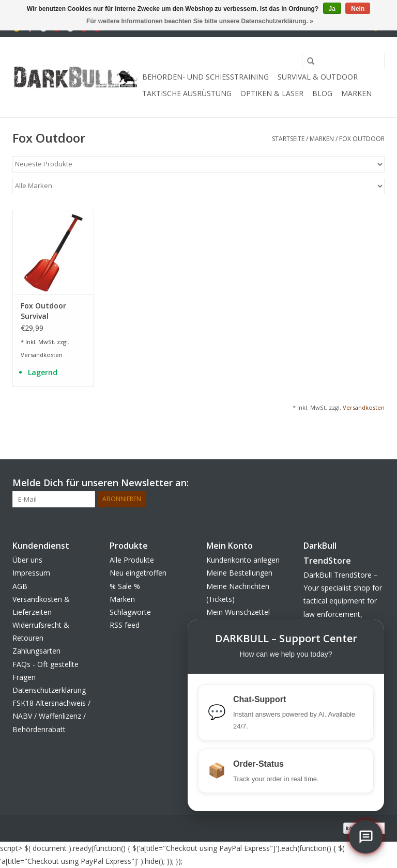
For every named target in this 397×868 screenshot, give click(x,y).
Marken (356, 93)
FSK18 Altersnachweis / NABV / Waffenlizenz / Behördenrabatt (51, 716)
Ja (332, 9)
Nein (358, 9)
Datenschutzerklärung (49, 690)
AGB (20, 586)
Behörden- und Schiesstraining (205, 77)
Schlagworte (130, 612)
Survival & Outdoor (318, 77)
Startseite (288, 139)
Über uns (27, 560)
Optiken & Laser (272, 93)
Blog (322, 93)
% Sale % (125, 586)
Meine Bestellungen (239, 573)
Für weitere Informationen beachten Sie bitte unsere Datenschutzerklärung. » (200, 21)
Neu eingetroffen (138, 573)
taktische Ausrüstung (187, 93)
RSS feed (125, 625)
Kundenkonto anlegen (243, 560)
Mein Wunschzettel (238, 612)
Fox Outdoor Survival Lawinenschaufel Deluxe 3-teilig (51, 311)
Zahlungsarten (36, 651)
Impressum (31, 573)
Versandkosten (42, 355)
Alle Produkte (132, 560)
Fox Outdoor (362, 139)
